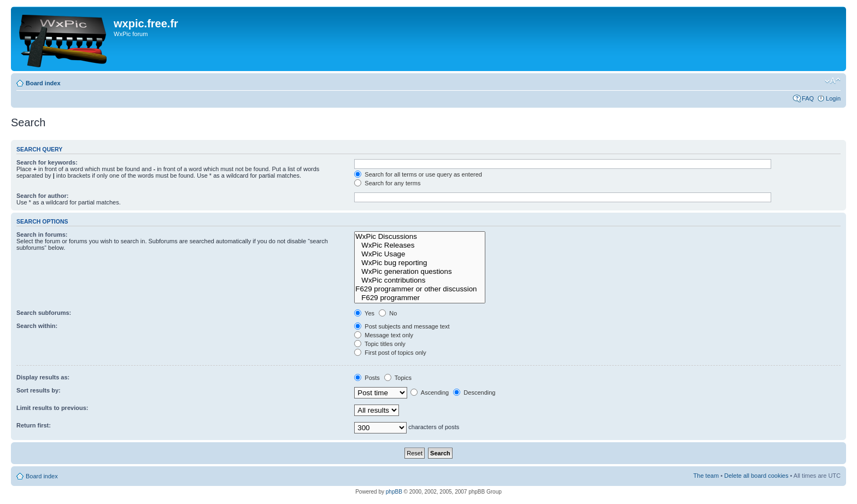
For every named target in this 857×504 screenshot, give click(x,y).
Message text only (384, 335)
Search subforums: (44, 313)
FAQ (808, 98)
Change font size (833, 81)
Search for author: (42, 196)
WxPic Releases (420, 245)
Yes (364, 313)
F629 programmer (420, 298)
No (388, 313)
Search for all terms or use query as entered (418, 174)
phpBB (394, 492)
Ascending (430, 392)
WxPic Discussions (420, 237)
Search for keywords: (47, 162)
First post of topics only (390, 353)
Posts (367, 378)
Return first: (34, 425)
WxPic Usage (420, 254)
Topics (398, 378)
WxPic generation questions (420, 272)
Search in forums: (42, 235)
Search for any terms (387, 183)
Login (833, 98)
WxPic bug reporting (420, 263)
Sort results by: (39, 390)
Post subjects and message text (402, 326)
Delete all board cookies (756, 476)
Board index (43, 83)
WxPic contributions (420, 280)
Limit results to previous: (52, 408)
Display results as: (43, 377)
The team (706, 476)
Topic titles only (380, 344)
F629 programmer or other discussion (420, 289)
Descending (474, 392)
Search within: (37, 326)
